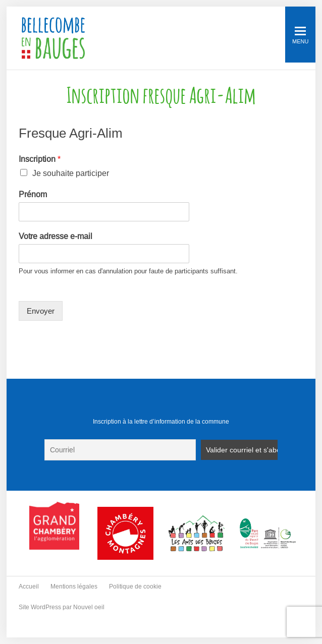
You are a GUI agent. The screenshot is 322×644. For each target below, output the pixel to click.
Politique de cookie (135, 587)
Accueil (29, 587)
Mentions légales (74, 587)
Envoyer (41, 311)
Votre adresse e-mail (56, 236)
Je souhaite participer (71, 173)
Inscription (40, 159)
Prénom (33, 194)
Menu (300, 36)
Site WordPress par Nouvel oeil (62, 607)
